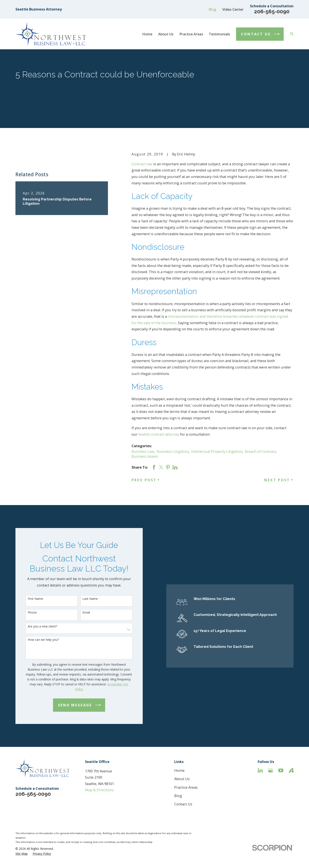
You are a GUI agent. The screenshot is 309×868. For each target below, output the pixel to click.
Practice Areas (186, 787)
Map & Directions (99, 790)
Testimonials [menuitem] (219, 34)
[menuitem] (22, 854)
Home (179, 770)
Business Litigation (173, 451)
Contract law (142, 164)
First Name (29, 599)
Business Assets (145, 456)
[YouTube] (281, 770)
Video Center (233, 9)
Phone (26, 613)
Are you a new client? (36, 627)
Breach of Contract (260, 451)
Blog (212, 9)
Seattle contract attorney (159, 434)
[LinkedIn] (260, 770)
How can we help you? (37, 640)
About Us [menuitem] (166, 34)
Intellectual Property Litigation (217, 451)
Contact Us (183, 804)
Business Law (143, 451)
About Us (182, 779)
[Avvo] (291, 770)
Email (80, 613)
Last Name (84, 599)
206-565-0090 (272, 11)
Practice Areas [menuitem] (191, 34)
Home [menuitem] (147, 34)
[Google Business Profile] (270, 770)
